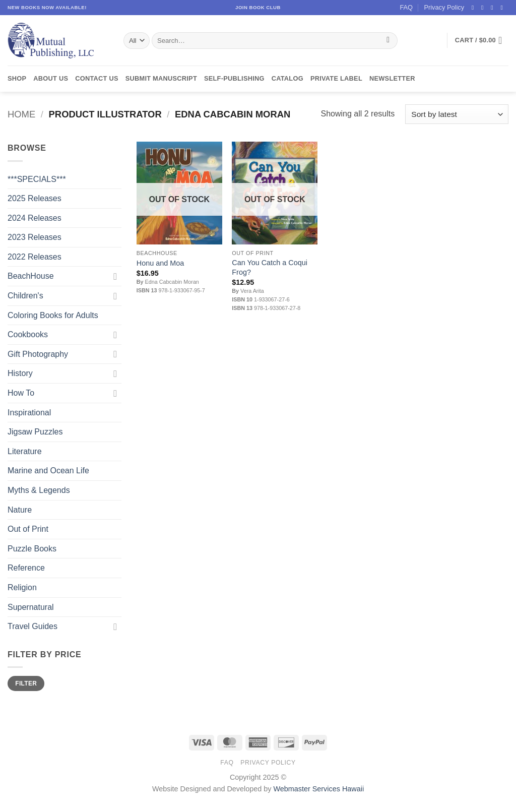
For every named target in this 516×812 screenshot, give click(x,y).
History (20, 373)
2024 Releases (35, 218)
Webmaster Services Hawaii (318, 789)
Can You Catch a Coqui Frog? (270, 267)
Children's (25, 296)
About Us (51, 78)
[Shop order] (457, 114)
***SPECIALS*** (37, 179)
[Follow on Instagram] (484, 8)
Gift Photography (38, 354)
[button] (482, 40)
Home (21, 114)
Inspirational (29, 413)
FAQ (406, 7)
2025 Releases (35, 198)
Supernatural (31, 607)
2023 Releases (35, 237)
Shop (17, 78)
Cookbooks (28, 334)
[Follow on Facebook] (475, 8)
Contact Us (97, 78)
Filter (26, 683)
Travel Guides (33, 626)
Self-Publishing (234, 78)
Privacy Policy (444, 7)
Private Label (336, 78)
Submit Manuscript (161, 78)
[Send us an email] (503, 8)
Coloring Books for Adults (53, 315)
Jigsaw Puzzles (35, 432)
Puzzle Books (32, 549)
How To (21, 393)
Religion (22, 587)
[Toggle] (115, 276)
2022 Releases (35, 257)
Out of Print (28, 529)
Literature (25, 451)
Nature (20, 510)
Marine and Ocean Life (48, 471)
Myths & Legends (39, 490)
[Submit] (388, 41)
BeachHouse (31, 276)
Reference (26, 568)
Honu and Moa (160, 263)
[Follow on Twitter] (494, 8)
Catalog (287, 78)
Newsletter (392, 78)
